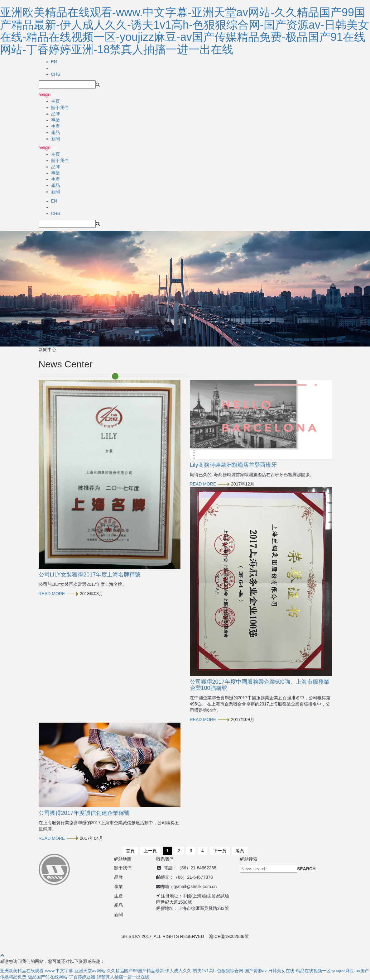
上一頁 (150, 851)
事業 (55, 120)
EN (54, 62)
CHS (56, 74)
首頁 (130, 851)
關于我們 (60, 108)
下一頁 (220, 851)
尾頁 (240, 851)
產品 (55, 132)
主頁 (55, 101)
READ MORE (59, 594)
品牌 (55, 114)
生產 (55, 126)
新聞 (55, 139)
